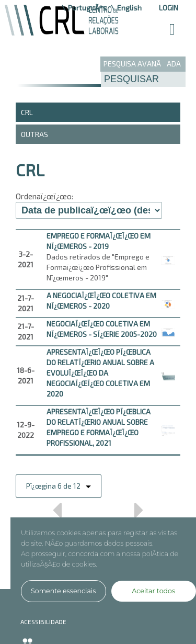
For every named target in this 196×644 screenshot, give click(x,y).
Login (169, 8)
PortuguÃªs (87, 8)
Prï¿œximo (139, 514)
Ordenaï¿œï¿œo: (44, 196)
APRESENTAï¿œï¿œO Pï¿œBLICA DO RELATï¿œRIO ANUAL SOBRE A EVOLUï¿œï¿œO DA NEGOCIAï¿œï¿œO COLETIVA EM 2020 (100, 373)
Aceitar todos (153, 591)
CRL (27, 112)
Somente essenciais (63, 591)
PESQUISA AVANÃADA (142, 64)
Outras (34, 134)
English (129, 8)
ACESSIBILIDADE (43, 622)
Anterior (57, 514)
